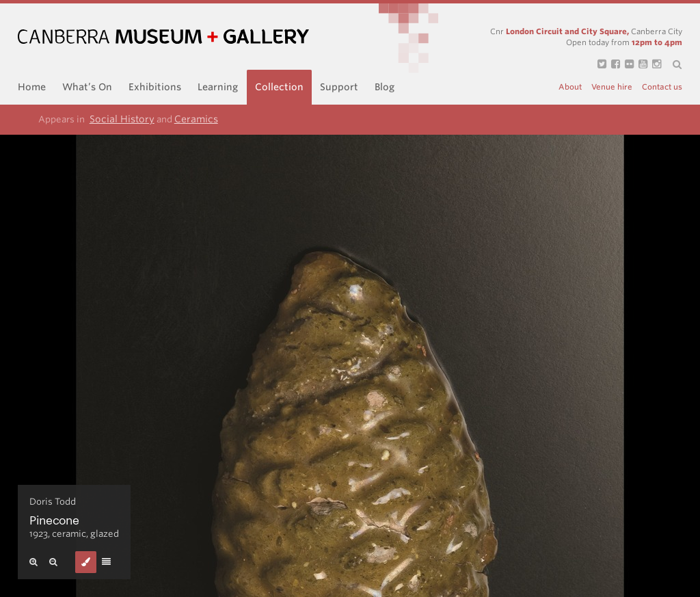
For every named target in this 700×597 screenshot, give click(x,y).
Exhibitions (155, 87)
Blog (385, 87)
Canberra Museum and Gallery (163, 37)
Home (32, 87)
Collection (279, 87)
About (570, 87)
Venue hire (612, 87)
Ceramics (196, 119)
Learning (218, 87)
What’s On (87, 87)
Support (339, 87)
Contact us (662, 87)
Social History (122, 119)
